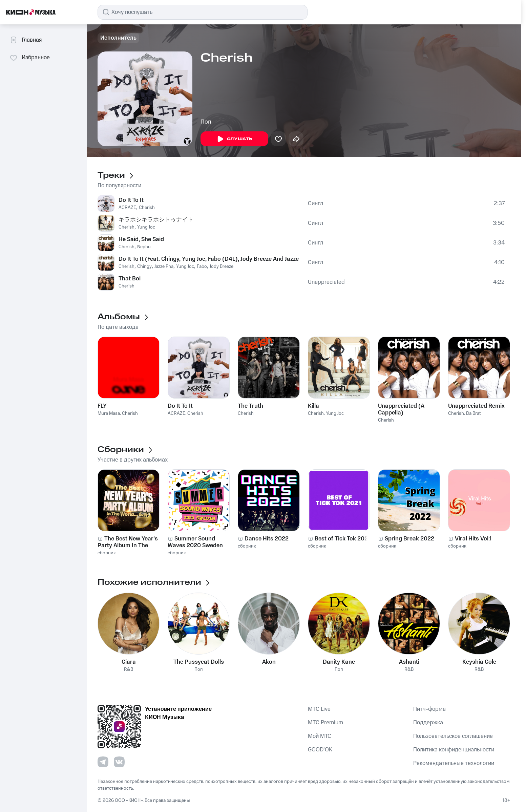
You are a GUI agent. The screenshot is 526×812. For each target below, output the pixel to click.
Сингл (315, 204)
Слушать (234, 139)
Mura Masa (109, 413)
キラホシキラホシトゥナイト (156, 220)
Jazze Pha (164, 266)
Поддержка (428, 723)
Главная (26, 40)
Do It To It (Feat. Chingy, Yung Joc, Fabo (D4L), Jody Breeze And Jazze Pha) (209, 259)
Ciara (129, 662)
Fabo (202, 266)
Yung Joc (146, 227)
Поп (206, 122)
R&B (129, 670)
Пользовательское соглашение (453, 736)
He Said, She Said (141, 239)
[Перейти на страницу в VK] (119, 762)
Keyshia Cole (479, 662)
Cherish (147, 208)
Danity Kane (339, 662)
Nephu (144, 247)
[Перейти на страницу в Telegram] (103, 762)
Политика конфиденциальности (454, 750)
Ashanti (409, 662)
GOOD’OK (320, 750)
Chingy (144, 266)
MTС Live (319, 709)
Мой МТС (320, 736)
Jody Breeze (222, 266)
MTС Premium (325, 723)
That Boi (130, 279)
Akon (269, 662)
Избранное (30, 58)
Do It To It (131, 200)
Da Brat (473, 413)
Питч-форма (429, 709)
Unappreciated (326, 282)
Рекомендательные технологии (454, 763)
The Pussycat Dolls (199, 662)
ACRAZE (127, 208)
